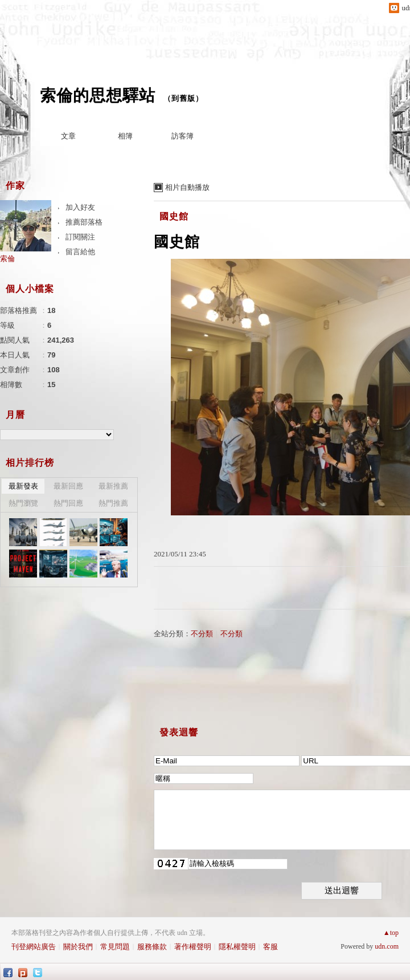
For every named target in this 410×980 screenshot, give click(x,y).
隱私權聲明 (237, 947)
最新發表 (23, 486)
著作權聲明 (193, 947)
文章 (68, 136)
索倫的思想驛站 (98, 95)
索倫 (7, 259)
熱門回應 (68, 503)
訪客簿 (183, 136)
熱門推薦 (113, 503)
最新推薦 (113, 486)
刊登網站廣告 (34, 947)
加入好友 (80, 207)
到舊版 (183, 98)
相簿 (125, 136)
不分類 (202, 634)
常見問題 (115, 947)
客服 (270, 947)
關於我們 (78, 947)
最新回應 (68, 486)
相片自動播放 (187, 187)
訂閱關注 (80, 237)
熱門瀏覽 (23, 503)
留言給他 (80, 252)
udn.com (387, 946)
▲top (391, 933)
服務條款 (152, 947)
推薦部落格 (84, 222)
